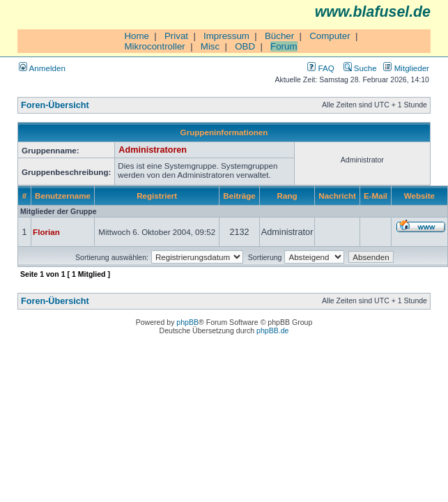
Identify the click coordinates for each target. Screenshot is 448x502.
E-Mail (376, 196)
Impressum (226, 36)
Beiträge (239, 196)
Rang (287, 196)
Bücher (279, 36)
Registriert (157, 196)
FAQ (320, 68)
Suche (360, 68)
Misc (210, 46)
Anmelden (42, 68)
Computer (330, 36)
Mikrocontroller (154, 46)
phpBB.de (272, 330)
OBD (245, 46)
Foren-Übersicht (55, 105)
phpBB (187, 322)
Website (419, 196)
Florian (46, 232)
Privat (176, 36)
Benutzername (63, 196)
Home (137, 36)
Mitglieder (406, 68)
